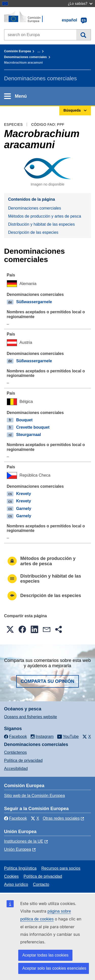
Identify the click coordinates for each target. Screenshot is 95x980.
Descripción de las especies (33, 232)
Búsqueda (83, 35)
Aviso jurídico (16, 884)
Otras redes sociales (61, 818)
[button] (10, 629)
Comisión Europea (17, 51)
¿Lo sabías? (80, 3)
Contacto (41, 884)
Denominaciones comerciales (25, 57)
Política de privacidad (23, 760)
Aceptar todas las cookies (45, 955)
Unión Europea (18, 849)
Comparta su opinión (48, 681)
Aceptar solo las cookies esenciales (54, 968)
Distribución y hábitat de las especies (41, 224)
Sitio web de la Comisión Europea (34, 796)
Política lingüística (20, 868)
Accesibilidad (16, 769)
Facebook (15, 818)
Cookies (11, 876)
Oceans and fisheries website (31, 717)
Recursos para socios (61, 868)
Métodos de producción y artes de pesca (45, 216)
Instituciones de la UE (24, 841)
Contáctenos (15, 752)
